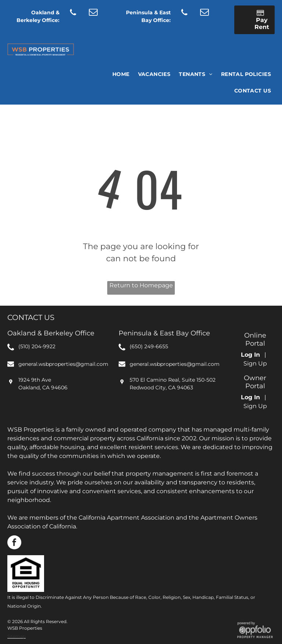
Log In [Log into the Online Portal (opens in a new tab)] (250, 355)
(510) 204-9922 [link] (37, 346)
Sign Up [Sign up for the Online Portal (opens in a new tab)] (255, 363)
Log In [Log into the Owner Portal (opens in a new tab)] (250, 397)
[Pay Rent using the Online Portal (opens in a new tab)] (254, 20)
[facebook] (14, 543)
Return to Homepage (141, 285)
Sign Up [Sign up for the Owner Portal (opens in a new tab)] (255, 406)
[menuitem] (120, 74)
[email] (93, 13)
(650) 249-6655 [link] (149, 346)
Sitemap (17, 636)
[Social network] (73, 13)
